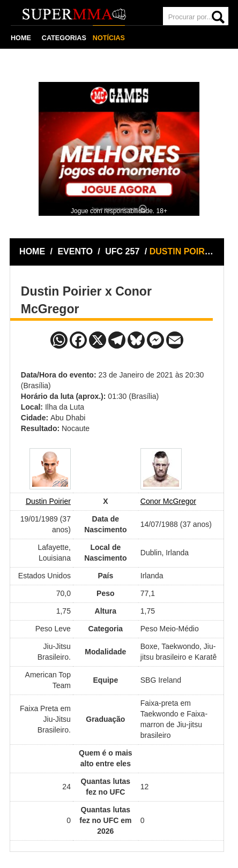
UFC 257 (123, 251)
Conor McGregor (168, 501)
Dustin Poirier (48, 501)
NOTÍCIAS (109, 38)
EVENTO (75, 251)
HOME (21, 38)
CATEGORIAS (64, 38)
